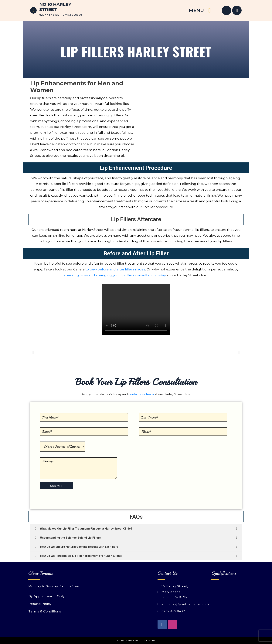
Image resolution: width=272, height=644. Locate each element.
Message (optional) (78, 467)
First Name (84, 416)
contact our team (141, 394)
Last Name (183, 416)
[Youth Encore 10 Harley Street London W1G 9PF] (109, 593)
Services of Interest (62, 445)
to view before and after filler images (115, 269)
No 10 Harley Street (55, 7)
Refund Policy (40, 604)
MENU (196, 10)
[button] (33, 353)
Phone (183, 430)
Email (84, 430)
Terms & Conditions (45, 611)
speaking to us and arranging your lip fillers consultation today (115, 275)
